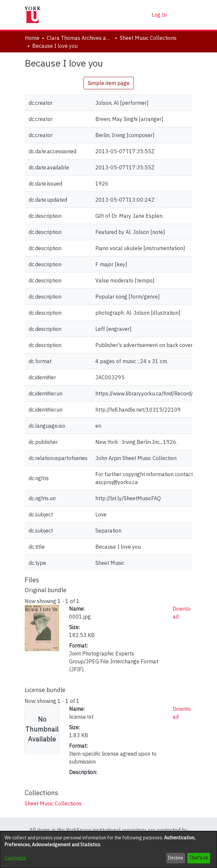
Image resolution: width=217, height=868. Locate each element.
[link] (53, 803)
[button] (136, 15)
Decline (176, 858)
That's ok (199, 858)
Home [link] (32, 38)
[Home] (33, 15)
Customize (15, 858)
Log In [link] (160, 15)
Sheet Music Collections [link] (148, 38)
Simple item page (109, 83)
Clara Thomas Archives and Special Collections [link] (80, 38)
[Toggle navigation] (183, 15)
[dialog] (108, 850)
